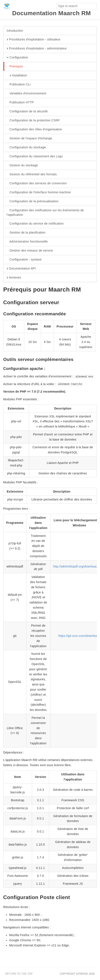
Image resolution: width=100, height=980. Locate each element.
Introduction (15, 31)
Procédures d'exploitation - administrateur (37, 49)
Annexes (14, 278)
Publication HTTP (20, 103)
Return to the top (19, 974)
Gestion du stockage (22, 165)
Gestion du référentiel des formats (32, 174)
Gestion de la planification (26, 233)
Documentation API (21, 269)
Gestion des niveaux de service (30, 251)
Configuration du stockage (26, 147)
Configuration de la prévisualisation (32, 201)
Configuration (17, 58)
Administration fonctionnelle (27, 242)
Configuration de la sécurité (27, 112)
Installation (17, 76)
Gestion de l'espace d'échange (29, 139)
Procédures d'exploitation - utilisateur (34, 40)
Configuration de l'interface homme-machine (39, 192)
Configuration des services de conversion (37, 183)
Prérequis (15, 67)
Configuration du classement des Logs (35, 156)
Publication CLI (19, 85)
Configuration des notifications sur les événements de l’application (45, 212)
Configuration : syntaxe (24, 260)
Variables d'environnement (26, 94)
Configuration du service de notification (35, 224)
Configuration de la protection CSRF (33, 121)
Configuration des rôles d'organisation (34, 130)
